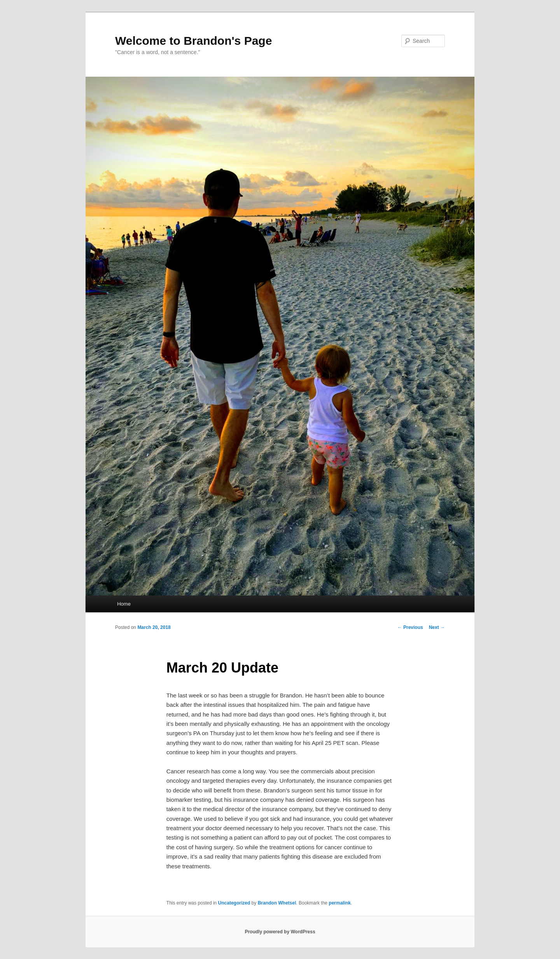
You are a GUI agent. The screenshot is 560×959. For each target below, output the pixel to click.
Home (124, 604)
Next (437, 627)
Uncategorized (234, 903)
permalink (340, 903)
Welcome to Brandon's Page (193, 41)
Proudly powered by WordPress (280, 932)
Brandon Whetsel (277, 903)
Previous (410, 627)
